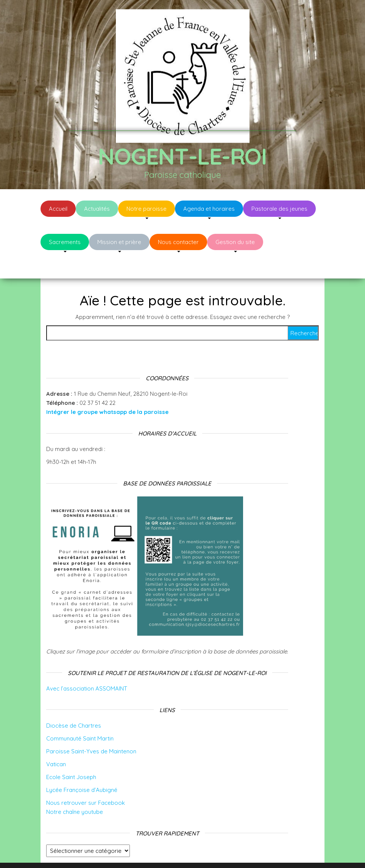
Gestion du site (235, 242)
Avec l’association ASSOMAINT (87, 666)
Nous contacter (178, 242)
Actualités (97, 209)
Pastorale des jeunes (279, 209)
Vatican (56, 741)
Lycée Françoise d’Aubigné (82, 767)
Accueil (58, 209)
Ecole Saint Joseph (71, 754)
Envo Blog (243, 852)
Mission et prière (119, 242)
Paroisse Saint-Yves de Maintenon (91, 729)
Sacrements (65, 242)
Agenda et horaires (209, 209)
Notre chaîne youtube (75, 789)
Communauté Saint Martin (80, 716)
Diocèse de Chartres (74, 703)
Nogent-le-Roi (182, 156)
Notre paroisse (147, 209)
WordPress (188, 852)
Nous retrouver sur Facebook (86, 780)
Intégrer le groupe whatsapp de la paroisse (107, 389)
